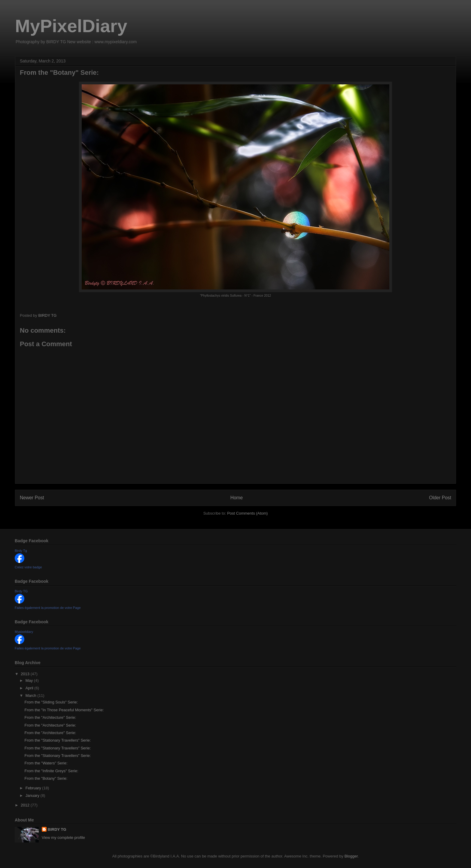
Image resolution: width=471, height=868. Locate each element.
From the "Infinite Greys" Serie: (51, 771)
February (34, 788)
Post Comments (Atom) (247, 513)
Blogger (351, 856)
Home (237, 498)
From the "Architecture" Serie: (50, 717)
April (30, 688)
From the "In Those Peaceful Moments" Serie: (64, 710)
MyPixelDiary (71, 26)
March (32, 696)
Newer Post (32, 498)
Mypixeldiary (24, 632)
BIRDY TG (57, 829)
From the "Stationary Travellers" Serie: (58, 740)
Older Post (440, 498)
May (30, 680)
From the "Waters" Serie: (46, 763)
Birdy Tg (21, 551)
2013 (26, 674)
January (33, 795)
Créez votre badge (28, 567)
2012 (26, 805)
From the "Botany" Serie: (46, 778)
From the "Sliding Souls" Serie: (51, 702)
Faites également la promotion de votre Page (48, 608)
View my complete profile (63, 838)
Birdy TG (21, 591)
